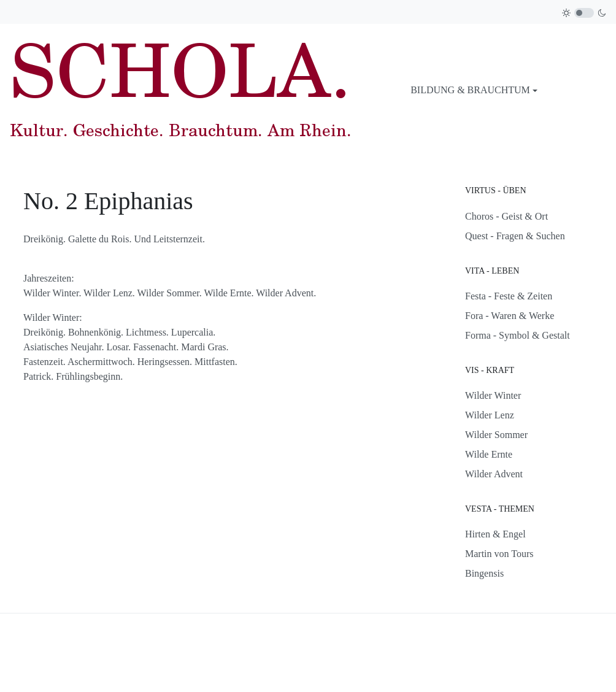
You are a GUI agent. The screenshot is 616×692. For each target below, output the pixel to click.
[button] (474, 90)
